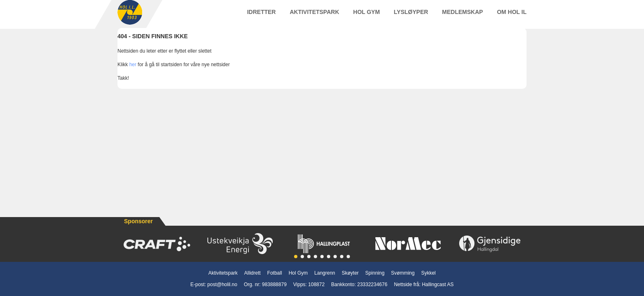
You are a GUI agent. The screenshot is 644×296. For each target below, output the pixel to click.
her (133, 73)
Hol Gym (367, 16)
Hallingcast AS (438, 284)
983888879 (274, 284)
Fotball (275, 273)
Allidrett (253, 273)
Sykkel (428, 273)
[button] (296, 257)
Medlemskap (462, 16)
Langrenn (325, 273)
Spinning (375, 273)
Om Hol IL (512, 16)
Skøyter (350, 273)
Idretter (261, 16)
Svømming (403, 273)
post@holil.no (222, 284)
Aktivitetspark (314, 16)
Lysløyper (411, 16)
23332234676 (372, 284)
